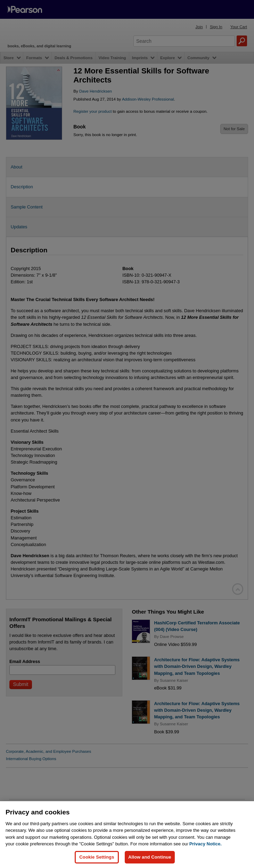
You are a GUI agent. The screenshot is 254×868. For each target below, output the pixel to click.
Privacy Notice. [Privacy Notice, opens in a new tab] (206, 858)
